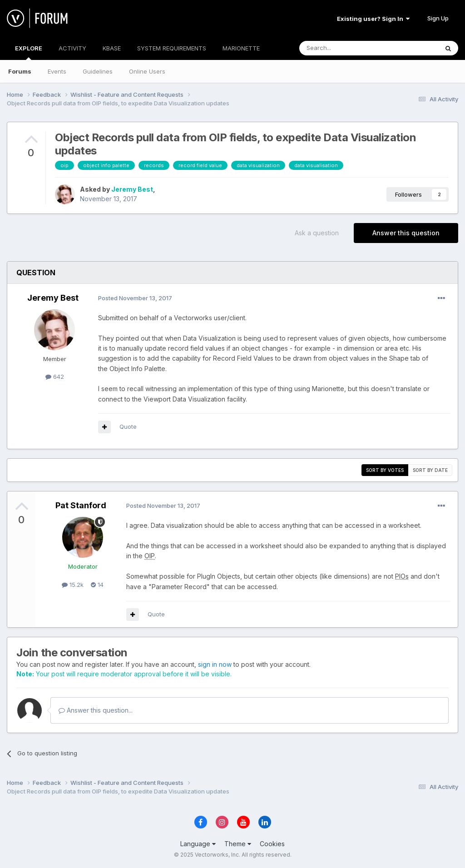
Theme (238, 844)
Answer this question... (96, 710)
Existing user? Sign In (373, 19)
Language (198, 844)
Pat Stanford (81, 505)
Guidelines (98, 71)
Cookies (272, 844)
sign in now (215, 664)
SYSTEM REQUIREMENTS (172, 48)
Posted (135, 298)
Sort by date (430, 470)
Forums (20, 71)
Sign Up (438, 18)
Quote (128, 427)
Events (57, 71)
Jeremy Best (132, 189)
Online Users (147, 71)
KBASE (112, 48)
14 (97, 585)
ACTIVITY (72, 48)
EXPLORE (29, 52)
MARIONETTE (241, 48)
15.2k (73, 585)
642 (55, 377)
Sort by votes (385, 470)
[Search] (346, 48)
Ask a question (317, 233)
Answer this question (406, 233)
